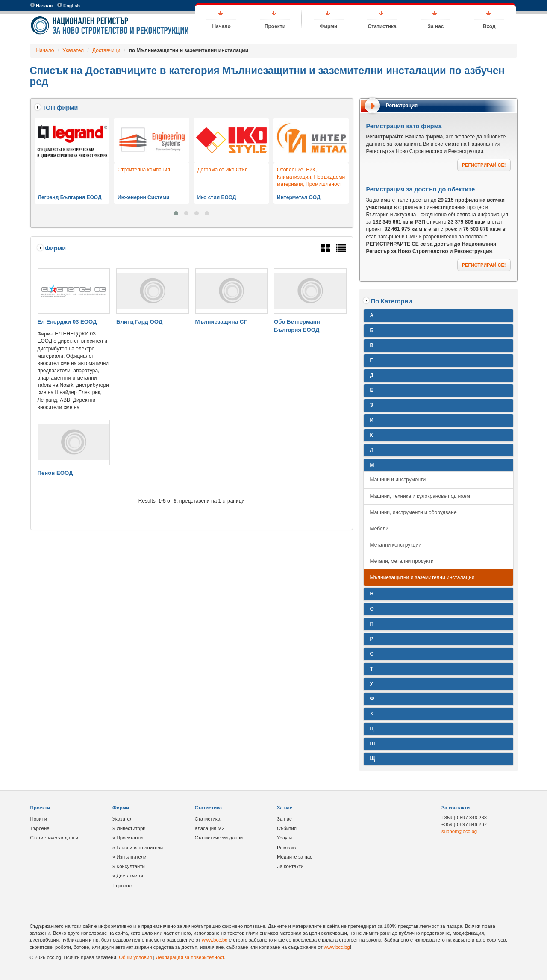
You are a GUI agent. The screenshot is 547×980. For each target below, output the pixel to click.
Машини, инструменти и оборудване (413, 512)
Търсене (40, 828)
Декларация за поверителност (190, 957)
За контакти (290, 866)
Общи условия (135, 957)
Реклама (287, 848)
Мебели (379, 529)
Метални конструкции (396, 545)
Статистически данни (54, 838)
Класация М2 (210, 828)
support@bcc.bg (459, 831)
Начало (42, 5)
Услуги (284, 838)
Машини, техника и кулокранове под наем (420, 496)
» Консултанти (129, 866)
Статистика (382, 26)
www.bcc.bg (215, 940)
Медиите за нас (295, 857)
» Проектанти (128, 838)
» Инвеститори (129, 828)
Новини (39, 819)
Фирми (328, 26)
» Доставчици (128, 876)
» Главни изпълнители (138, 848)
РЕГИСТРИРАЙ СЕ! (484, 165)
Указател (73, 50)
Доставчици (106, 50)
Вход (489, 26)
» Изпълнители (129, 857)
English (69, 5)
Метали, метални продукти (402, 561)
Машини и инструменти (398, 480)
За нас (435, 26)
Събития (287, 828)
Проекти (275, 26)
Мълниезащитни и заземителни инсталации (422, 577)
